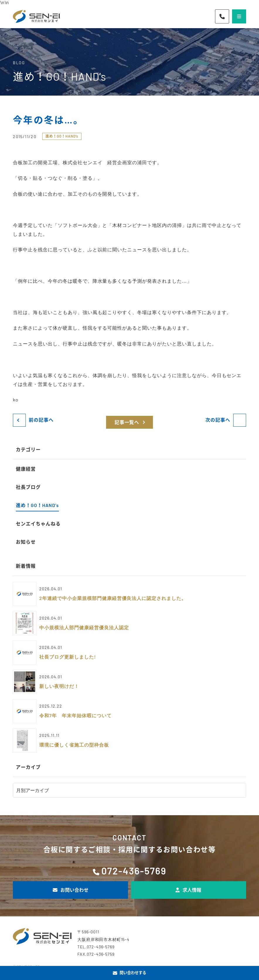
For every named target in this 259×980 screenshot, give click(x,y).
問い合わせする (129, 973)
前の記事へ (41, 420)
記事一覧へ (127, 422)
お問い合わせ (71, 890)
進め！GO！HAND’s (62, 136)
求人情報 (188, 890)
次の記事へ (218, 420)
